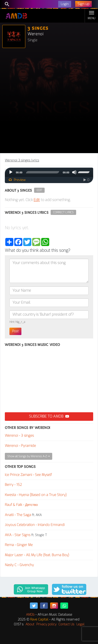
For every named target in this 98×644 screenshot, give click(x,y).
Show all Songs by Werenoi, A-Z (29, 456)
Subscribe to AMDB (49, 416)
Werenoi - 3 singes (19, 436)
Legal (80, 624)
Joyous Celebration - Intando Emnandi (35, 525)
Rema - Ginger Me (19, 545)
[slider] (43, 172)
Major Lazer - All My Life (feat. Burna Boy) (37, 555)
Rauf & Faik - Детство (21, 505)
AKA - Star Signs (18, 535)
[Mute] (74, 172)
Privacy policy (46, 624)
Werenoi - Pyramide (20, 446)
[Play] (11, 172)
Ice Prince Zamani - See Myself (28, 475)
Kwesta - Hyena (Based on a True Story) (36, 495)
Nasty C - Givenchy (19, 565)
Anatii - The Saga (18, 515)
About (30, 624)
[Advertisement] (49, 102)
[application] (49, 172)
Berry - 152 (13, 485)
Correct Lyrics (63, 212)
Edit (39, 190)
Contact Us (66, 624)
